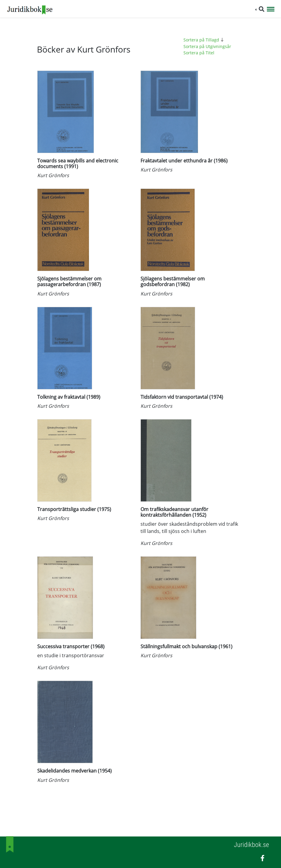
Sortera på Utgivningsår (207, 46)
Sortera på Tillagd (204, 40)
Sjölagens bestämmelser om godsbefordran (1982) (173, 281)
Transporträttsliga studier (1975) (74, 509)
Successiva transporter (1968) (71, 646)
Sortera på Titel (199, 53)
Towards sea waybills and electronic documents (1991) (78, 163)
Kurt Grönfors (53, 175)
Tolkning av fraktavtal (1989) (69, 397)
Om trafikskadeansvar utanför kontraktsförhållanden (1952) (174, 512)
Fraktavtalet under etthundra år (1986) (184, 161)
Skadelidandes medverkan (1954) (74, 771)
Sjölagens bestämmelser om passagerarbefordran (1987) (69, 281)
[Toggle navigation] (271, 10)
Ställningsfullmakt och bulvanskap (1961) (186, 646)
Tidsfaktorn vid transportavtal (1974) (182, 397)
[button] (260, 9)
